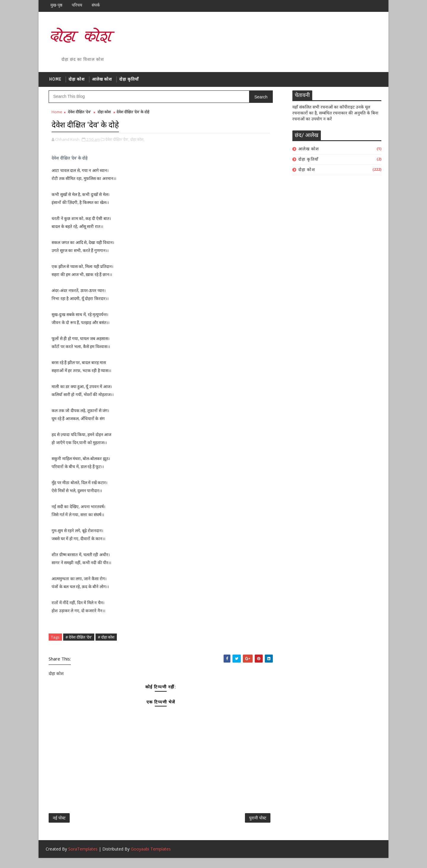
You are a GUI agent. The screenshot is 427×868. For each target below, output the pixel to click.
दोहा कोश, (138, 143)
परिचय (77, 5)
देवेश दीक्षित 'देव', (118, 143)
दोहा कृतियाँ (129, 82)
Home (56, 82)
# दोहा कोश (106, 641)
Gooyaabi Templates (151, 859)
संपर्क (96, 5)
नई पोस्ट (59, 825)
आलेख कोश (102, 82)
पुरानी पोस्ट (185, 825)
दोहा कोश (77, 82)
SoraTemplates (83, 859)
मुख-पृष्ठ (57, 5)
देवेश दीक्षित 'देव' (80, 117)
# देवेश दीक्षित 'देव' (79, 641)
